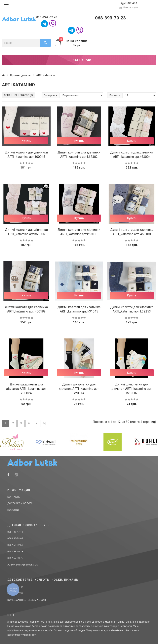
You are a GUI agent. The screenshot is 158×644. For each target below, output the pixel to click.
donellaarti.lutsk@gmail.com (27, 600)
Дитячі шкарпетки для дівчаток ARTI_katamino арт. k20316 (132, 389)
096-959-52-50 (15, 545)
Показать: (115, 95)
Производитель (20, 75)
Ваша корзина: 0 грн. (72, 43)
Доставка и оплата (20, 503)
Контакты (14, 497)
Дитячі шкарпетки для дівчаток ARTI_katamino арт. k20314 (79, 389)
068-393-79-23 (47, 17)
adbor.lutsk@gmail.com (23, 565)
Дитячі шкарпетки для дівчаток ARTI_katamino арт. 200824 (26, 389)
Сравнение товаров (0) (18, 95)
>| (44, 423)
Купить (26, 141)
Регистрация (129, 8)
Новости (13, 510)
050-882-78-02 (15, 539)
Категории (79, 60)
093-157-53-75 (15, 558)
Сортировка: (51, 95)
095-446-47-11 (15, 532)
